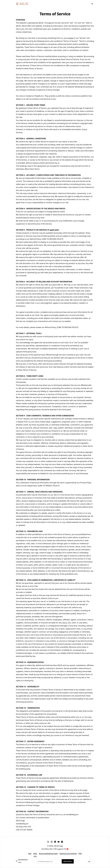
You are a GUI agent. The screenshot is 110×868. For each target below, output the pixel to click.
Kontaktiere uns (22, 861)
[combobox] (91, 862)
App (30, 854)
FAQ (80, 854)
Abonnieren (68, 861)
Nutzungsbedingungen (48, 854)
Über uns (35, 855)
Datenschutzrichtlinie (68, 854)
